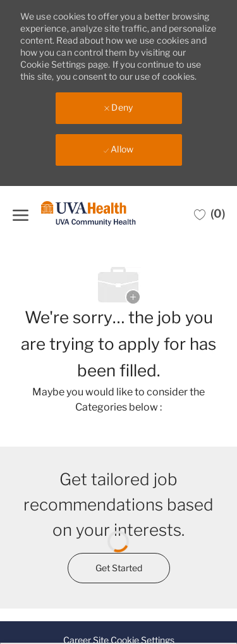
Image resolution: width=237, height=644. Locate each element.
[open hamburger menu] (21, 214)
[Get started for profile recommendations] (119, 568)
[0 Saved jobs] (210, 214)
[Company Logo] (88, 214)
